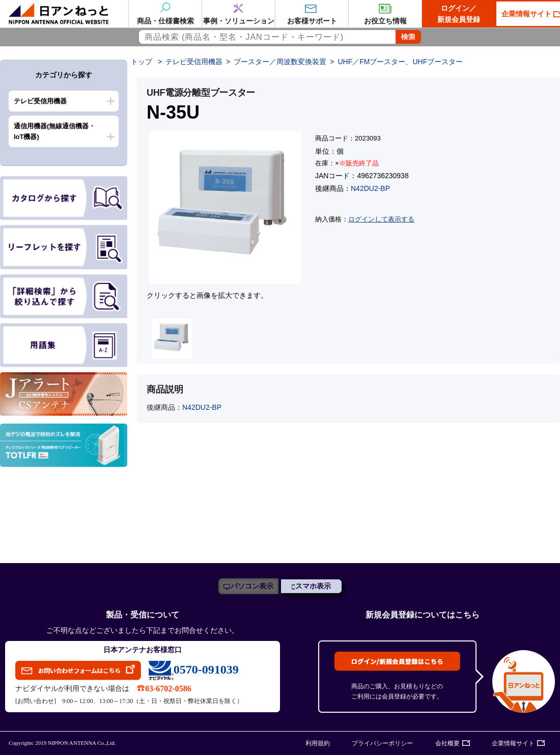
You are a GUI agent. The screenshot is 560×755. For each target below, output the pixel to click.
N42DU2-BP (370, 188)
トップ (142, 62)
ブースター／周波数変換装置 (280, 62)
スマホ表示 (313, 586)
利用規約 (318, 743)
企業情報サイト (513, 743)
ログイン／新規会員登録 (459, 14)
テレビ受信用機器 (40, 101)
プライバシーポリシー (382, 743)
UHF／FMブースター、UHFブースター (400, 62)
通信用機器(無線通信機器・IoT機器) (54, 131)
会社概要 (447, 743)
